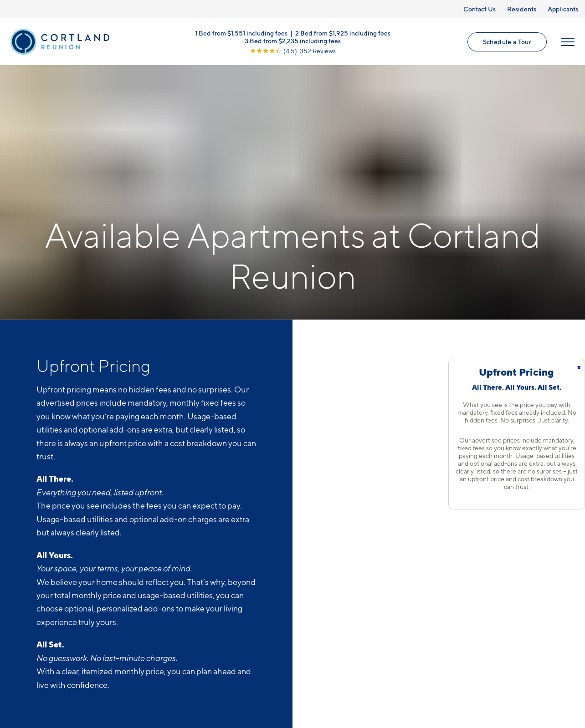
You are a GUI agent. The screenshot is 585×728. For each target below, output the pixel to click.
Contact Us (480, 9)
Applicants (563, 9)
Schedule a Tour (507, 42)
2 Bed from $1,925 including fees (343, 33)
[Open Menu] (568, 42)
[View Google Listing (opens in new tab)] (293, 50)
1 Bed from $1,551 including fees (241, 33)
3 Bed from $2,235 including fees (293, 40)
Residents (522, 9)
